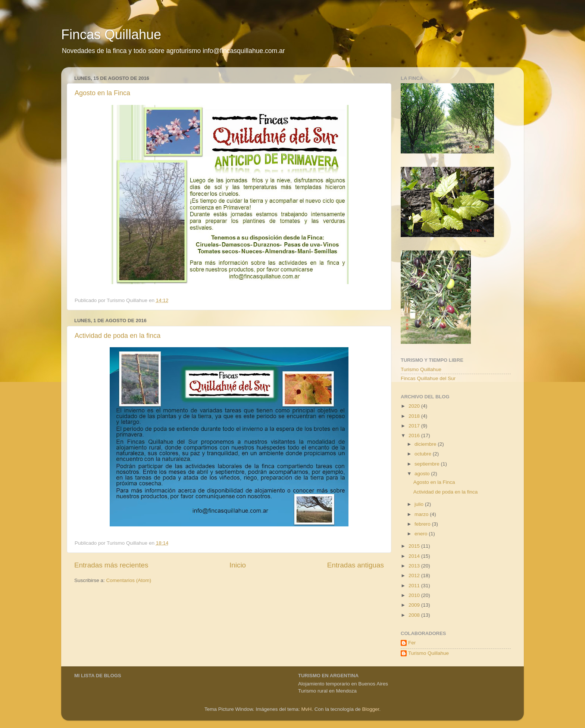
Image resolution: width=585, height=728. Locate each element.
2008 (415, 615)
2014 (415, 556)
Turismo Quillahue (421, 369)
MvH (307, 709)
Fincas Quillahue (111, 35)
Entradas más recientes (111, 565)
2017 (415, 426)
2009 (415, 605)
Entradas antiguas (356, 565)
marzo (422, 514)
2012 (415, 575)
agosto (423, 474)
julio (420, 504)
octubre (424, 454)
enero (422, 534)
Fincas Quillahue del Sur (428, 378)
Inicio (238, 565)
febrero (423, 524)
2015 (415, 546)
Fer (412, 643)
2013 (415, 566)
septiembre (428, 464)
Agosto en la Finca (102, 93)
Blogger (370, 709)
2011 (415, 586)
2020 (415, 406)
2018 (415, 416)
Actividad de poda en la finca (118, 336)
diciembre (426, 444)
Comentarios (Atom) (129, 580)
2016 (415, 435)
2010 (415, 595)
